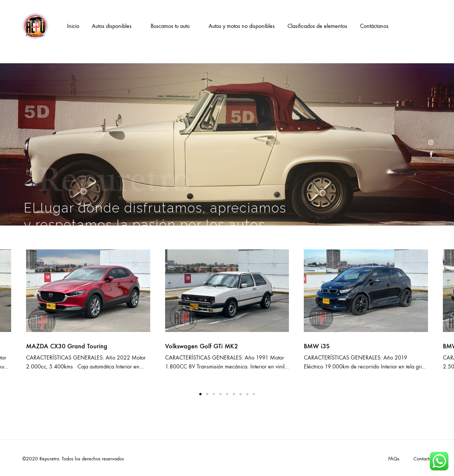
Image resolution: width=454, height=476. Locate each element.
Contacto (423, 459)
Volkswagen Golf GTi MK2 (202, 346)
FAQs (394, 459)
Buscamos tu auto (170, 26)
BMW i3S (317, 346)
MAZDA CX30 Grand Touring (67, 346)
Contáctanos (374, 26)
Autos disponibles (112, 26)
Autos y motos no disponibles (242, 26)
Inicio (73, 26)
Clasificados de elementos (317, 26)
